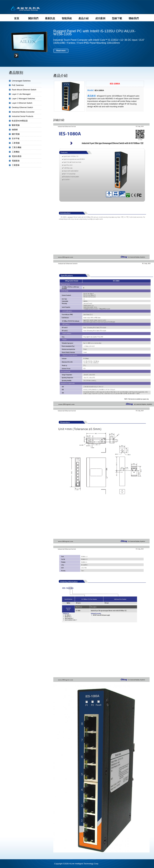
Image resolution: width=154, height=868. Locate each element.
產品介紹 (84, 18)
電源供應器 (17, 156)
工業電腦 (16, 143)
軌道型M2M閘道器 (20, 121)
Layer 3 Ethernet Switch (22, 103)
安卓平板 (16, 138)
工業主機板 (17, 147)
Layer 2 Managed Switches (23, 99)
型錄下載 (117, 18)
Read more (61, 51)
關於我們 (33, 18)
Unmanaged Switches (21, 81)
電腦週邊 (16, 161)
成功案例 (100, 18)
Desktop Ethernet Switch (22, 107)
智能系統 (67, 18)
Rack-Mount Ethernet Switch (24, 90)
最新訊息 (50, 18)
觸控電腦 (16, 134)
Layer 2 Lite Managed (21, 94)
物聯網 (15, 130)
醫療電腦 (16, 125)
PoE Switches (18, 85)
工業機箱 (16, 152)
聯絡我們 (134, 18)
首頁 (17, 18)
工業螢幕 (16, 165)
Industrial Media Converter (23, 112)
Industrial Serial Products (23, 116)
